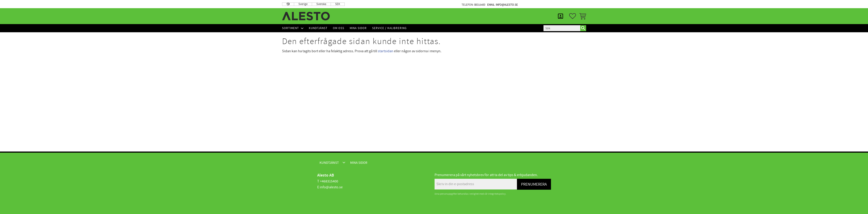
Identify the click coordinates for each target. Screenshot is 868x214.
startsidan (386, 51)
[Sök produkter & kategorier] (562, 28)
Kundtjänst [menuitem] (547, 4)
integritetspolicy (497, 194)
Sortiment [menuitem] (290, 28)
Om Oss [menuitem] (339, 28)
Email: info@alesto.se (503, 5)
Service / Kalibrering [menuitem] (389, 28)
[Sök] (583, 28)
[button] (573, 16)
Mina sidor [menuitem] (575, 4)
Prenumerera (534, 184)
